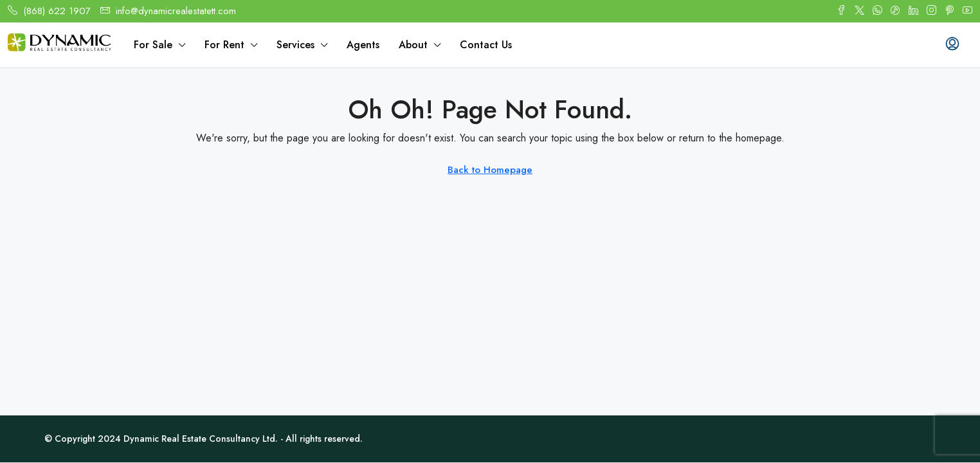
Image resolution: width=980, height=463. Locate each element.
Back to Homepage (490, 170)
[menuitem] (952, 45)
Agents (363, 45)
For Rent (224, 45)
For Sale (153, 45)
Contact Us (486, 45)
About (413, 45)
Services (295, 45)
